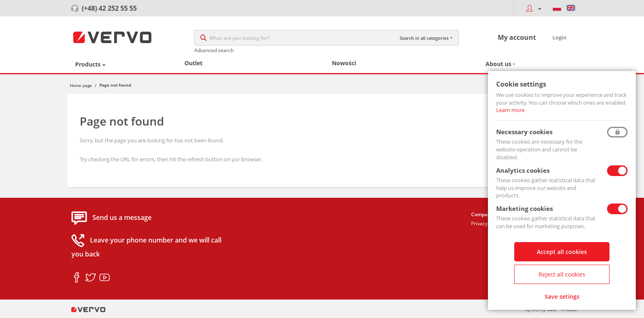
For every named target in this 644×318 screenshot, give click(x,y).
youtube (105, 278)
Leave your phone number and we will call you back (146, 247)
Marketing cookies (524, 208)
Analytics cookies (523, 170)
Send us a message (122, 218)
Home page (81, 85)
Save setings (562, 296)
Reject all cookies (562, 274)
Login (560, 37)
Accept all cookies (562, 252)
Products (88, 64)
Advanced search (214, 50)
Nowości (344, 63)
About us (498, 64)
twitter (91, 278)
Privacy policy (486, 223)
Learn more (510, 110)
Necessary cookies (524, 132)
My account (517, 37)
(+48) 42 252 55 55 (109, 8)
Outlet (193, 63)
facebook (77, 278)
